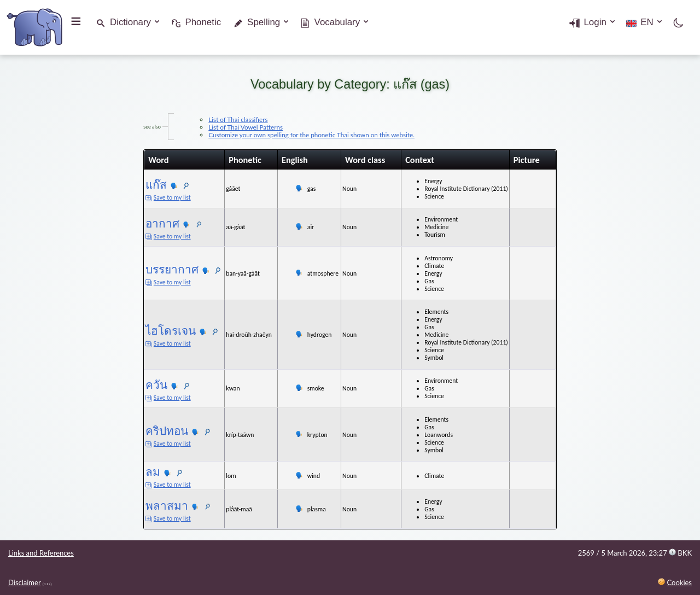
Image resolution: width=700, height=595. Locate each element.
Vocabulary (337, 22)
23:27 (670, 553)
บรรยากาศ (156, 269)
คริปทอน (150, 431)
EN (647, 22)
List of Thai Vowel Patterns (229, 127)
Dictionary (130, 22)
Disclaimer (24, 582)
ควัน (140, 385)
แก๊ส (140, 185)
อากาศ (146, 223)
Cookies (679, 582)
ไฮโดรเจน (154, 331)
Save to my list (151, 197)
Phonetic (203, 22)
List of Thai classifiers (221, 119)
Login (595, 22)
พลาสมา (150, 506)
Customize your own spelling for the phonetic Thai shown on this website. (295, 135)
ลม (136, 472)
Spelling (264, 22)
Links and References (41, 553)
